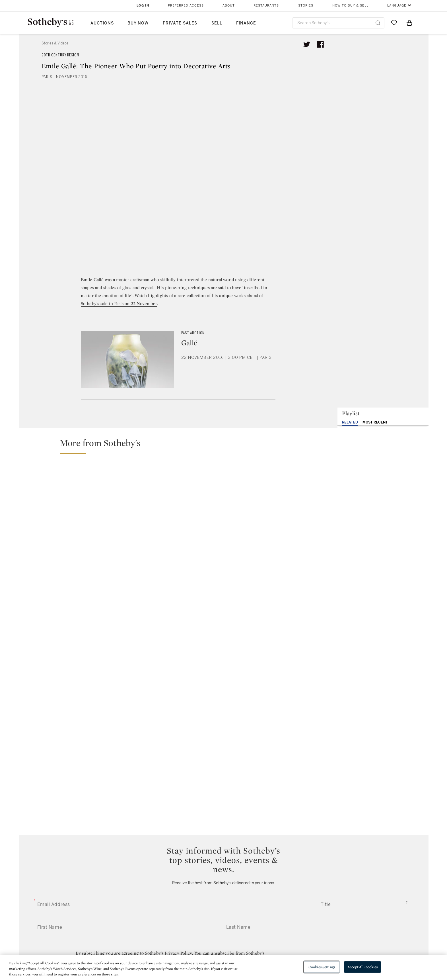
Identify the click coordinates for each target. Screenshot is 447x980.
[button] (227, 445)
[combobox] (338, 23)
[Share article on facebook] (320, 44)
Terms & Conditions (281, 936)
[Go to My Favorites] (394, 23)
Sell (217, 23)
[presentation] (71, 829)
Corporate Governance (221, 947)
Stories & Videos (55, 43)
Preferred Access (186, 6)
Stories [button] (306, 6)
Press (203, 926)
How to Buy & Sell (350, 6)
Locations (143, 936)
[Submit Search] (378, 23)
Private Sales (180, 23)
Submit (223, 809)
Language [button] (397, 6)
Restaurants (266, 6)
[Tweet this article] (307, 44)
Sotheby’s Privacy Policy (169, 763)
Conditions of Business (286, 947)
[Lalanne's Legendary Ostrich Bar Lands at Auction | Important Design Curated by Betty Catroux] (274, 521)
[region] (223, 967)
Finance (246, 23)
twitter (147, 891)
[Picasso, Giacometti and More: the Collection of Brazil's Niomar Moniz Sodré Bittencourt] (375, 557)
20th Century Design (60, 55)
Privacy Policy (211, 936)
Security (269, 926)
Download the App (152, 947)
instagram (250, 891)
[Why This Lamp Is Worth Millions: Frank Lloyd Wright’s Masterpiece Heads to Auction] (375, 485)
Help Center (145, 926)
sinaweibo (360, 891)
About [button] (229, 6)
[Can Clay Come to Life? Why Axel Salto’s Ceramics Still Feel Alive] (123, 521)
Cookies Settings (322, 967)
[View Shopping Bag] (409, 23)
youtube (305, 891)
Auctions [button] (102, 23)
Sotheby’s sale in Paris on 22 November (119, 303)
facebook (199, 891)
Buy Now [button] (138, 23)
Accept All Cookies (362, 967)
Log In (143, 6)
